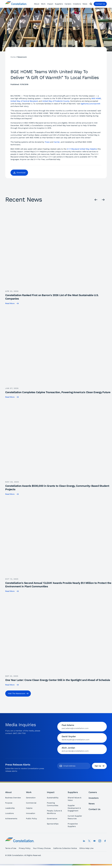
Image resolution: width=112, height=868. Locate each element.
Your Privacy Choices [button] (42, 848)
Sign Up (100, 766)
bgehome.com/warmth (91, 104)
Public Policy (31, 819)
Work (43, 4)
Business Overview (13, 798)
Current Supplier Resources (75, 817)
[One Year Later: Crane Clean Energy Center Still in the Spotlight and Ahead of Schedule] (59, 639)
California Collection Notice (65, 848)
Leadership (10, 808)
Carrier (57, 142)
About (37, 4)
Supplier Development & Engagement (74, 808)
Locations (9, 813)
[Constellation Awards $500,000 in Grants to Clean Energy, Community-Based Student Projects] (59, 447)
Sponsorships (53, 824)
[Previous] (96, 200)
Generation (31, 798)
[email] (76, 766)
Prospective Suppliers (73, 825)
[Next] (103, 200)
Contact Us (100, 4)
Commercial (31, 803)
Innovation (31, 813)
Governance (52, 819)
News (85, 4)
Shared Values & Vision (74, 799)
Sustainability (53, 798)
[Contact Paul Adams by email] (82, 727)
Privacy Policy (25, 848)
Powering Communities (53, 804)
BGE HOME (96, 98)
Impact (50, 4)
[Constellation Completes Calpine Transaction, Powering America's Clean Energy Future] (59, 352)
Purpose (9, 803)
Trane (47, 142)
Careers (68, 4)
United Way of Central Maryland (24, 101)
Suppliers (59, 4)
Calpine (29, 808)
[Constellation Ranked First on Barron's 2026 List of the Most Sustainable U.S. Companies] (59, 256)
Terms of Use (11, 848)
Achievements (11, 819)
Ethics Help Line (86, 848)
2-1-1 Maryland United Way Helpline (82, 149)
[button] (19, 173)
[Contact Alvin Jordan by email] (82, 749)
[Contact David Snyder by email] (82, 738)
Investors (77, 4)
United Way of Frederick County (56, 101)
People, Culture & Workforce (54, 812)
